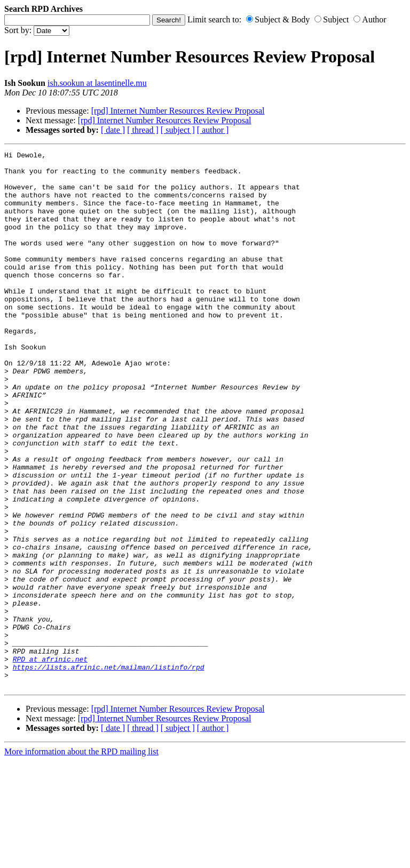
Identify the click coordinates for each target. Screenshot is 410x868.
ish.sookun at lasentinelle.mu (97, 83)
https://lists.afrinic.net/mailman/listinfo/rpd (109, 771)
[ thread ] (143, 130)
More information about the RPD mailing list (81, 859)
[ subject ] (178, 130)
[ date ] (113, 130)
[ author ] (213, 130)
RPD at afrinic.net (50, 761)
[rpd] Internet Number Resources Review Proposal (178, 111)
